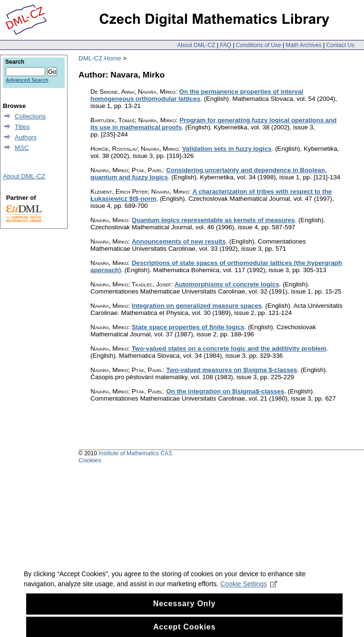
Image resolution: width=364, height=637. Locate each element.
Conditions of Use (259, 45)
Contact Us (340, 45)
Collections (30, 116)
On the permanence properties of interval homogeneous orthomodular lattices (197, 95)
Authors (26, 137)
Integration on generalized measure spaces (197, 306)
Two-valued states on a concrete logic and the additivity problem (229, 348)
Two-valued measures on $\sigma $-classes (231, 370)
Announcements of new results (179, 241)
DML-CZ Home (100, 58)
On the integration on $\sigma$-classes (225, 391)
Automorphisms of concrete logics (227, 284)
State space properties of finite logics (188, 327)
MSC (22, 148)
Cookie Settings (249, 589)
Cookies (90, 460)
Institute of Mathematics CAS (135, 453)
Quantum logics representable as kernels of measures (213, 220)
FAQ (226, 45)
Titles (22, 127)
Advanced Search (27, 80)
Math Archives (303, 45)
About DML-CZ (196, 45)
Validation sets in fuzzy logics (227, 149)
